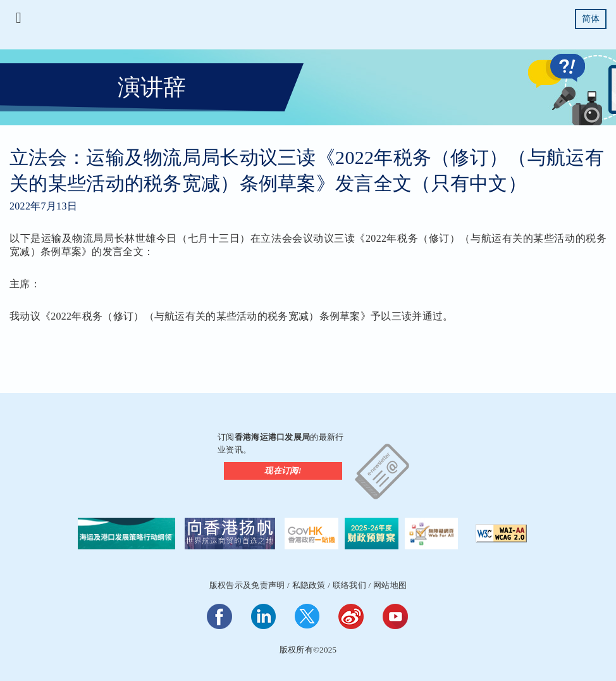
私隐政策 (309, 585)
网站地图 (390, 585)
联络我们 (349, 585)
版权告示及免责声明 (247, 585)
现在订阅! (283, 471)
